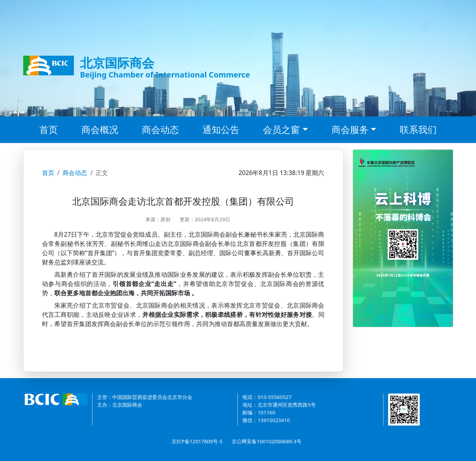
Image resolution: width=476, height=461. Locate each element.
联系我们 (418, 129)
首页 (49, 129)
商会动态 (160, 129)
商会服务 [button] (350, 129)
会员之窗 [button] (281, 129)
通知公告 (221, 129)
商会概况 (100, 129)
